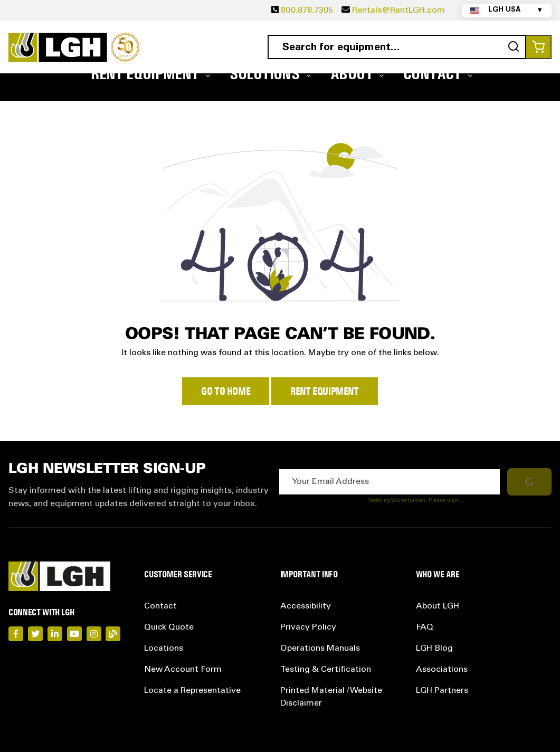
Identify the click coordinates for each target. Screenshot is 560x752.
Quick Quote (169, 627)
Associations (442, 670)
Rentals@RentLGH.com (398, 11)
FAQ (425, 627)
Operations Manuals (320, 649)
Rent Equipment (324, 391)
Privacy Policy (308, 627)
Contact (160, 606)
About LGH (438, 606)
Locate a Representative (192, 691)
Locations (164, 649)
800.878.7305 (307, 11)
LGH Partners (442, 691)
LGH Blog (434, 649)
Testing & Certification (326, 670)
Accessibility (306, 606)
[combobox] (397, 47)
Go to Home (226, 391)
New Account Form (183, 670)
